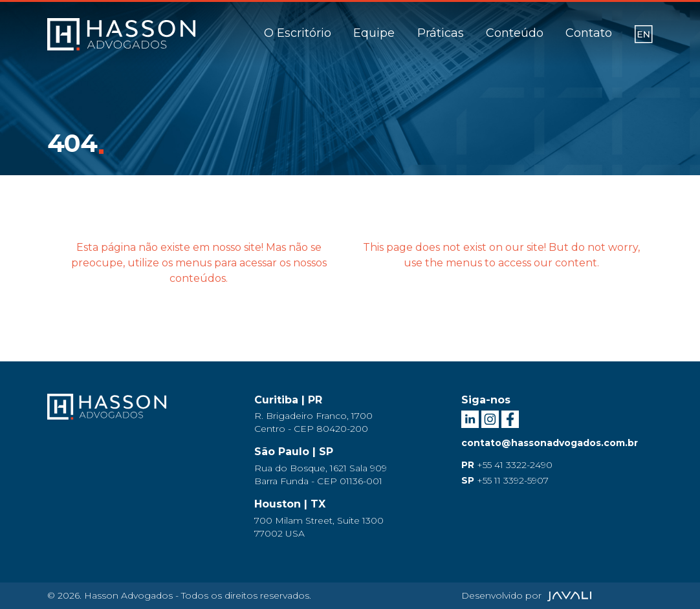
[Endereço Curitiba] (350, 415)
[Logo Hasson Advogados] (107, 415)
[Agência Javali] (568, 595)
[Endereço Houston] (350, 519)
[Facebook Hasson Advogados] (510, 418)
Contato (589, 33)
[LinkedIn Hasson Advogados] (471, 418)
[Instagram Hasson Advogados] (491, 418)
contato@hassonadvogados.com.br (550, 443)
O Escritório (298, 33)
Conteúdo (515, 33)
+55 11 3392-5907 (505, 480)
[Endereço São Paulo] (350, 466)
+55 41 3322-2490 (507, 465)
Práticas (441, 33)
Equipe (374, 33)
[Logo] (121, 34)
